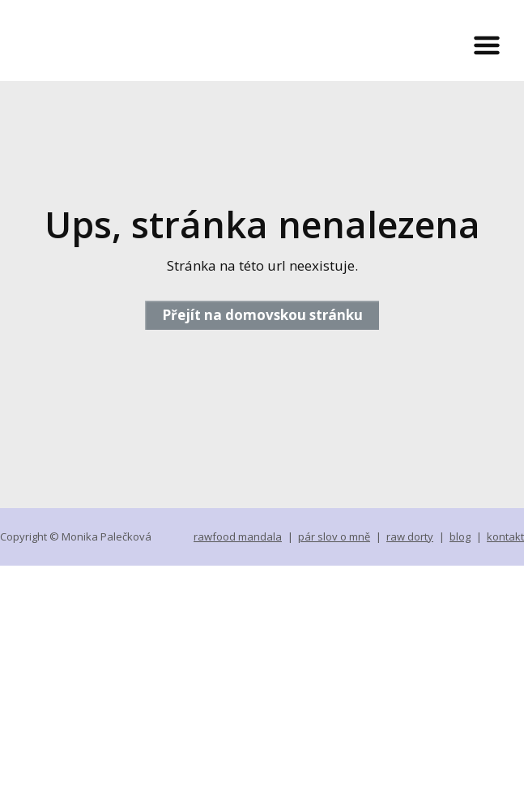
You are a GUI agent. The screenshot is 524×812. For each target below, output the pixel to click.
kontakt (505, 536)
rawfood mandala (238, 536)
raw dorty (410, 536)
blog (460, 536)
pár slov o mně (334, 536)
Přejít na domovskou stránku (262, 315)
